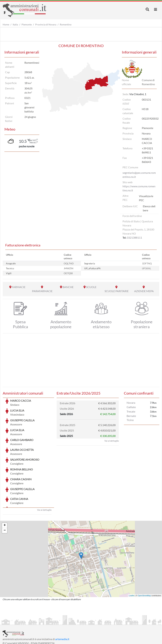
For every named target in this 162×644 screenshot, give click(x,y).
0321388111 (134, 237)
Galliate (131, 407)
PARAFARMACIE (42, 291)
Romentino (66, 24)
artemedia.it (62, 614)
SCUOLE (91, 287)
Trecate (131, 411)
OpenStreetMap (144, 570)
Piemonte (27, 24)
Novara (131, 403)
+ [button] (5, 500)
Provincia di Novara (46, 24)
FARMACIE (19, 287)
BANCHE (68, 287)
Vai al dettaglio (44, 484)
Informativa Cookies (69, 622)
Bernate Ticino (131, 418)
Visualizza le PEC (146, 198)
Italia (15, 24)
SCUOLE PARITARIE (117, 291)
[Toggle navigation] (147, 9)
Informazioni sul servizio (17, 622)
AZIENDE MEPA (144, 291)
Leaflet (132, 570)
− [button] (5, 505)
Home (6, 24)
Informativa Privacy (44, 622)
